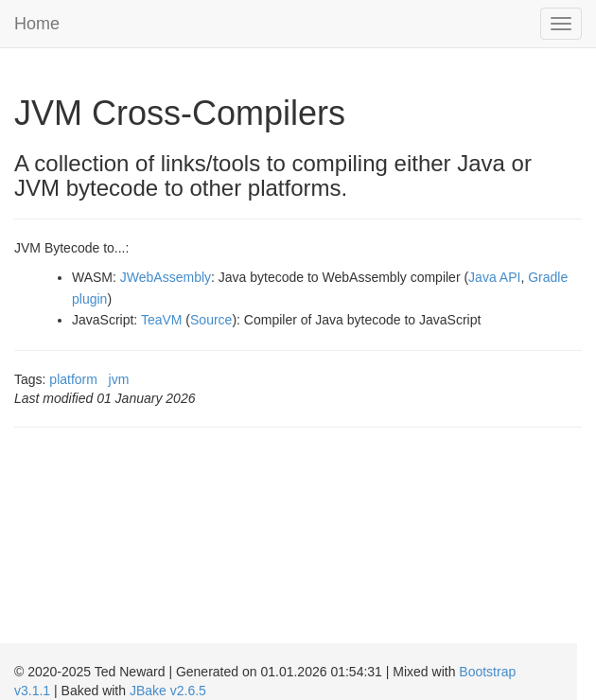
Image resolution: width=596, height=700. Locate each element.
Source (211, 320)
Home (37, 24)
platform (73, 379)
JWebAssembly (166, 277)
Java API (494, 277)
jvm (119, 379)
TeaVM (162, 320)
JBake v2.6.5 (168, 691)
